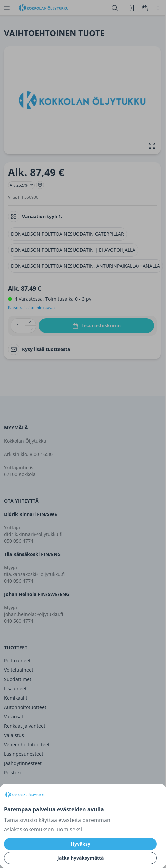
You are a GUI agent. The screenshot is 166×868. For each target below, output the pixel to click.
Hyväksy (80, 844)
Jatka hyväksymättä (80, 858)
